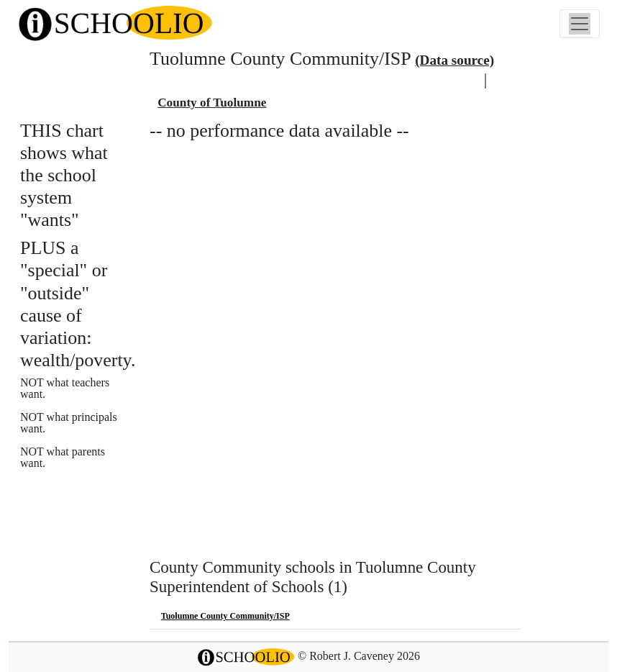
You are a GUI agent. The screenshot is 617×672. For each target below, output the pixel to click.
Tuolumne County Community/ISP (225, 616)
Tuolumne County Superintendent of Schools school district (315, 81)
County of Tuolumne (212, 103)
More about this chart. (82, 490)
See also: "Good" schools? (92, 521)
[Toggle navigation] (580, 24)
